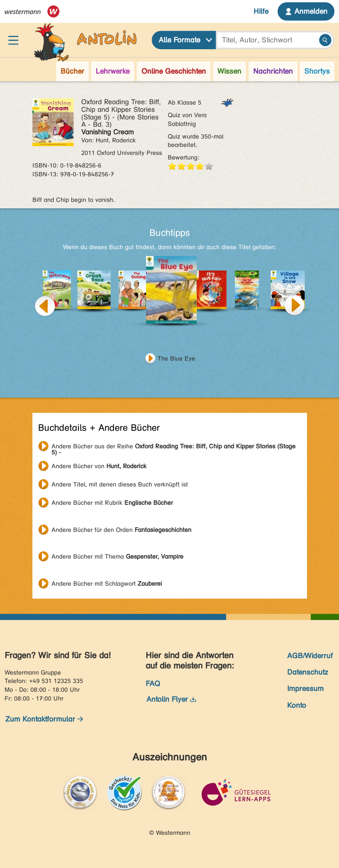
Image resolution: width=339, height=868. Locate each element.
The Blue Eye (176, 358)
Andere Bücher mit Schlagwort (107, 584)
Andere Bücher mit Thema (117, 556)
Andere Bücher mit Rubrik (112, 503)
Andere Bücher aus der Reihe (174, 447)
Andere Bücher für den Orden (121, 530)
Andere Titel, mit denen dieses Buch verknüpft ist (120, 484)
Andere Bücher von (99, 466)
